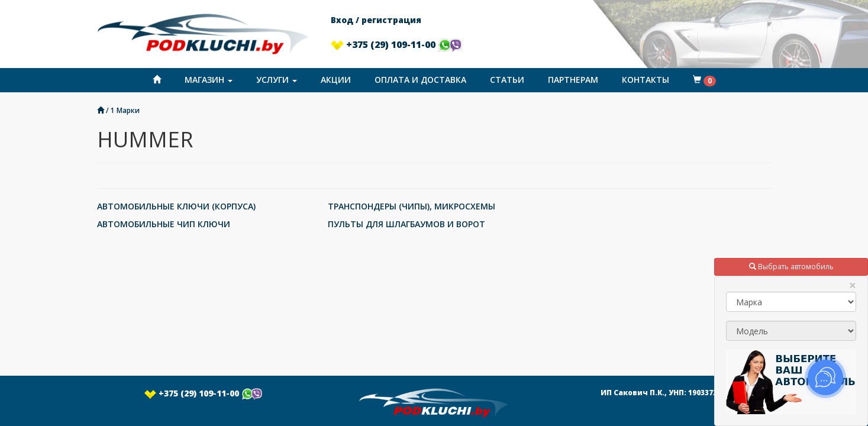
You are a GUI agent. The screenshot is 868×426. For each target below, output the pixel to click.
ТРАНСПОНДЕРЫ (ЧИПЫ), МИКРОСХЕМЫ (412, 206)
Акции (336, 80)
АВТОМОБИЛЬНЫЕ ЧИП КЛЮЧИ (164, 224)
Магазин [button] (209, 80)
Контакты (646, 80)
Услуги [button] (277, 80)
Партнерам (573, 80)
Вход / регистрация (376, 20)
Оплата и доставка (420, 80)
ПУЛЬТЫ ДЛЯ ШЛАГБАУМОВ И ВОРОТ (406, 224)
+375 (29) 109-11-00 (396, 44)
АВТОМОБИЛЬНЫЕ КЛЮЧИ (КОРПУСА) (176, 206)
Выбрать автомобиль (791, 267)
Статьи (507, 80)
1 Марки (125, 110)
